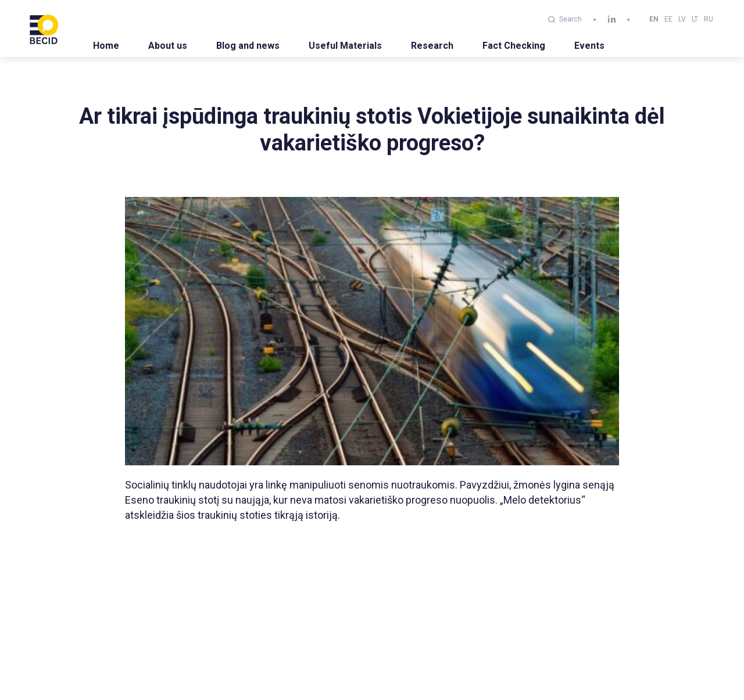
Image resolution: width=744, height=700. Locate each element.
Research (432, 46)
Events (589, 46)
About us (168, 46)
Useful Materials (345, 46)
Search (565, 19)
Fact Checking (514, 46)
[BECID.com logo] (44, 28)
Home (106, 46)
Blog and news (248, 46)
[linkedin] (612, 19)
